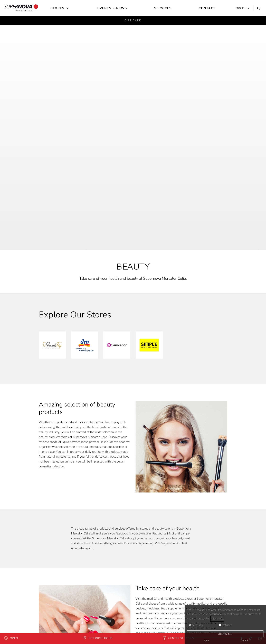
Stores (57, 8)
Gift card (133, 20)
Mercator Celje (21, 8)
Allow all (225, 634)
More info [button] (217, 619)
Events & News (112, 8)
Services (163, 8)
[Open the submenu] (68, 8)
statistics (225, 625)
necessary (196, 625)
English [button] (242, 8)
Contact (207, 8)
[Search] (258, 8)
